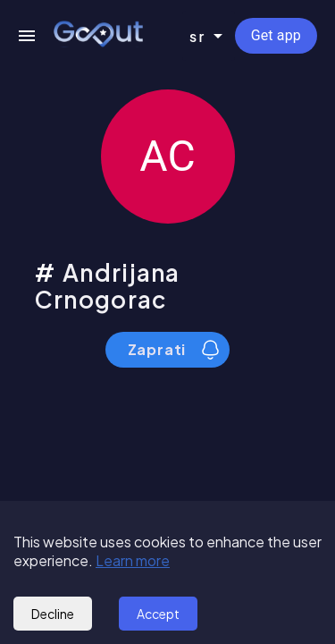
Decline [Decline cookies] (53, 614)
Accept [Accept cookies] (158, 614)
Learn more (133, 560)
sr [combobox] (198, 36)
